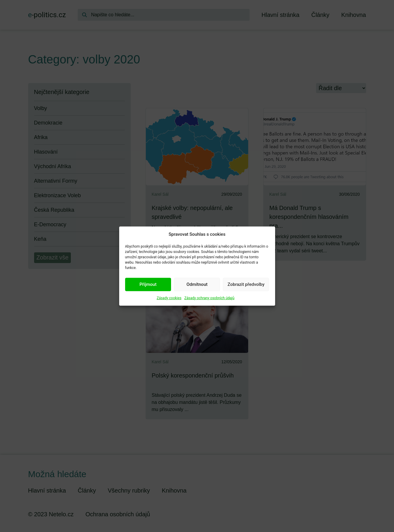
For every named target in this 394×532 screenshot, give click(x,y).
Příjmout (148, 284)
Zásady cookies (169, 298)
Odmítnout (197, 284)
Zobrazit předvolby (246, 284)
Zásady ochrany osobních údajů (209, 298)
